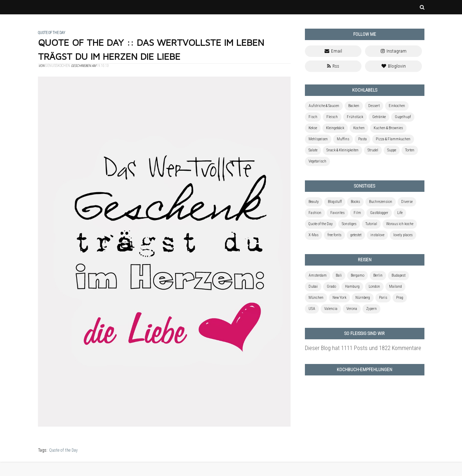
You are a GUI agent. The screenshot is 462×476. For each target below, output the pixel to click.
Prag (400, 298)
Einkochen (397, 106)
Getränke (379, 117)
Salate (313, 150)
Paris (383, 298)
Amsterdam (318, 275)
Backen (354, 106)
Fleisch (332, 117)
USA (312, 309)
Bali (339, 275)
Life (400, 213)
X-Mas (313, 235)
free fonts (334, 235)
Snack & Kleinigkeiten (342, 150)
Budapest (398, 275)
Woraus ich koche (400, 224)
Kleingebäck (335, 128)
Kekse (313, 128)
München (316, 298)
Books (355, 202)
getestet (356, 235)
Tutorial (371, 224)
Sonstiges (349, 224)
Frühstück (355, 117)
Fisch (313, 117)
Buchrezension (381, 202)
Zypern (371, 309)
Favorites (337, 213)
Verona (352, 309)
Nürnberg (363, 298)
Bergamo (358, 275)
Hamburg (352, 286)
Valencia (331, 309)
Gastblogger (379, 213)
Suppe (392, 150)
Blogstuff (335, 202)
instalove (377, 235)
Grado (331, 286)
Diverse (407, 202)
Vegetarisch (317, 161)
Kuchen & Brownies (388, 128)
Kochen (359, 128)
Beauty (314, 202)
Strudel (373, 150)
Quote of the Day (63, 450)
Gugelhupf (403, 117)
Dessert (374, 106)
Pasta (363, 139)
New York (339, 298)
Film (357, 213)
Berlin (378, 275)
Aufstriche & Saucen (324, 106)
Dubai (313, 286)
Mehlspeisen (318, 139)
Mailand (395, 286)
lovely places (403, 235)
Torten (410, 150)
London (374, 286)
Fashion (315, 213)
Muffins (343, 139)
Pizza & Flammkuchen (393, 139)
